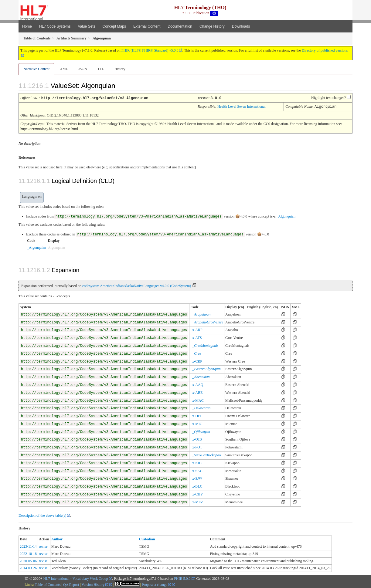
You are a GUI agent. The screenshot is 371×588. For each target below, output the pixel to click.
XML (64, 69)
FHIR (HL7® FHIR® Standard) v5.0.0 (150, 50)
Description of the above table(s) (42, 515)
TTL (101, 69)
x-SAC (197, 470)
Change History (212, 26)
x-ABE (197, 392)
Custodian (147, 539)
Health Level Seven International (242, 106)
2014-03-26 (28, 567)
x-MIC (197, 423)
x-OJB (197, 439)
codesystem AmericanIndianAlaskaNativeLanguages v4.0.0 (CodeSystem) (137, 285)
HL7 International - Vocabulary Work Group (76, 578)
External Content (147, 26)
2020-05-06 (28, 560)
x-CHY (197, 494)
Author (57, 539)
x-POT (197, 447)
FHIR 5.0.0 (182, 578)
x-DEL (197, 415)
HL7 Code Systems (55, 26)
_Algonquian (286, 216)
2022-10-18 (28, 553)
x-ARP (197, 329)
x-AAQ (198, 384)
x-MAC (198, 400)
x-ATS (197, 337)
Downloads (241, 26)
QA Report (71, 584)
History (120, 69)
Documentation (180, 26)
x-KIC (197, 462)
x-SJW (197, 478)
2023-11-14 (28, 546)
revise (43, 546)
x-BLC (197, 486)
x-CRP (197, 361)
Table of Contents (48, 584)
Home (27, 26)
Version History (95, 584)
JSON (83, 69)
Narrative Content (36, 69)
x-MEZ (197, 502)
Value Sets (86, 26)
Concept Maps (114, 26)
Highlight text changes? (328, 98)
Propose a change (157, 584)
